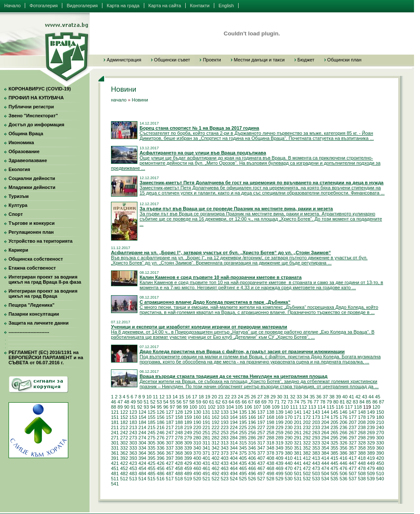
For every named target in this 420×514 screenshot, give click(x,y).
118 (358, 407)
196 (252, 422)
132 (216, 412)
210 (380, 422)
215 (152, 427)
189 (188, 422)
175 (334, 417)
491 (206, 473)
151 (115, 417)
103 (221, 407)
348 (270, 448)
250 (197, 433)
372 (216, 453)
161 (206, 417)
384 (325, 453)
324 (325, 443)
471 (297, 468)
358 (362, 448)
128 (179, 412)
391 (115, 458)
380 (289, 453)
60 (205, 402)
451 (115, 468)
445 (334, 463)
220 (197, 427)
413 (316, 458)
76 (309, 402)
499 (280, 473)
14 (175, 397)
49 (133, 402)
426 (160, 463)
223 (225, 427)
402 (216, 458)
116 (340, 407)
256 (252, 433)
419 (371, 458)
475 (334, 468)
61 (212, 402)
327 (353, 443)
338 (179, 448)
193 (225, 422)
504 (325, 473)
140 (289, 412)
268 (362, 433)
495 (243, 473)
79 (329, 402)
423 (133, 463)
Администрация (124, 60)
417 (353, 458)
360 (380, 448)
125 (152, 412)
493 (225, 473)
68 (257, 402)
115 (330, 407)
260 (289, 433)
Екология (19, 169)
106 (248, 407)
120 (376, 407)
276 (160, 438)
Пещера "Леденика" (32, 305)
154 (142, 417)
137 (261, 412)
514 (142, 479)
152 (124, 417)
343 (225, 448)
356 (344, 448)
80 (336, 402)
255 (243, 433)
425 (152, 463)
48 (127, 402)
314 (233, 443)
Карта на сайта (165, 6)
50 (140, 402)
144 (325, 412)
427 (170, 463)
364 (142, 453)
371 (206, 453)
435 (243, 463)
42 (358, 397)
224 (233, 427)
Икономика (21, 142)
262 (307, 433)
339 (188, 448)
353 (316, 448)
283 (225, 438)
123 (133, 412)
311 (206, 443)
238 (362, 427)
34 (306, 397)
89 (120, 407)
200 (289, 422)
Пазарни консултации (34, 314)
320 (289, 443)
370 (197, 453)
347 (261, 448)
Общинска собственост (36, 259)
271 (115, 438)
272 (124, 438)
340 (197, 448)
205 (334, 422)
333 (133, 448)
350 (289, 448)
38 (332, 397)
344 (233, 448)
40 (345, 397)
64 (231, 402)
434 (233, 463)
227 (261, 427)
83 (356, 402)
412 (307, 458)
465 (243, 468)
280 (197, 438)
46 (114, 402)
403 (225, 458)
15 (181, 397)
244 (142, 433)
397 (170, 458)
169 (280, 417)
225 (243, 427)
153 (133, 417)
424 (142, 463)
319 (280, 443)
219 (188, 427)
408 (270, 458)
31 (286, 397)
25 (247, 397)
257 (261, 433)
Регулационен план (31, 232)
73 (290, 402)
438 (270, 463)
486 (160, 473)
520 (197, 479)
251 (206, 433)
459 (188, 468)
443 (316, 463)
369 (188, 453)
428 (179, 463)
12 (162, 397)
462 (216, 468)
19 (208, 397)
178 (362, 417)
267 (353, 433)
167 (261, 417)
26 (254, 397)
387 (353, 453)
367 (170, 453)
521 (206, 479)
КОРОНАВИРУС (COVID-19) (40, 89)
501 (297, 473)
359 (371, 448)
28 (266, 397)
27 (260, 397)
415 (334, 458)
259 (280, 433)
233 (316, 427)
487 (170, 473)
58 (192, 402)
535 (334, 479)
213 (133, 427)
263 (316, 433)
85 (368, 402)
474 (325, 468)
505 (334, 473)
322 (307, 443)
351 (297, 448)
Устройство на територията (41, 241)
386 (344, 453)
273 (133, 438)
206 (344, 422)
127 (170, 412)
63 (225, 402)
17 (195, 397)
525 (243, 479)
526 (252, 479)
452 (124, 468)
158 (179, 417)
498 (270, 473)
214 (142, 427)
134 (233, 412)
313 (225, 443)
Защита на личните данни (39, 323)
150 (380, 412)
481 (115, 473)
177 (353, 417)
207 (353, 422)
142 (307, 412)
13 (169, 397)
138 (270, 412)
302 (124, 443)
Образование (24, 151)
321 (297, 443)
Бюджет (306, 60)
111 (294, 407)
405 (243, 458)
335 (152, 448)
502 (307, 473)
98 (179, 407)
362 (124, 453)
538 (362, 479)
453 (133, 468)
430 (197, 463)
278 (179, 438)
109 (276, 407)
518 (179, 479)
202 (307, 422)
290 (289, 438)
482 (124, 473)
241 (115, 433)
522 (216, 479)
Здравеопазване (28, 160)
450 (380, 463)
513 (133, 479)
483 (133, 473)
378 (270, 453)
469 (280, 468)
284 (233, 438)
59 (198, 402)
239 (371, 427)
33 (299, 397)
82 (349, 402)
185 (152, 422)
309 (188, 443)
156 (160, 417)
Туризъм (19, 196)
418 (362, 458)
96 (166, 407)
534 (325, 479)
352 (307, 448)
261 (297, 433)
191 (206, 422)
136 (252, 412)
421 (115, 463)
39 (338, 397)
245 (152, 433)
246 (160, 433)
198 (270, 422)
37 (325, 397)
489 (188, 473)
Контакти (200, 6)
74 (297, 402)
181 (115, 422)
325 (334, 443)
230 (289, 427)
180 (380, 417)
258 (270, 433)
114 (321, 407)
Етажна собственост (32, 268)
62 (218, 402)
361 (115, 453)
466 (252, 468)
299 (371, 438)
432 (216, 463)
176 (344, 417)
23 (234, 397)
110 (285, 407)
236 (344, 427)
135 (243, 412)
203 (316, 422)
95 (159, 407)
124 (142, 412)
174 (325, 417)
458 (179, 468)
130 (197, 412)
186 (160, 422)
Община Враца (26, 134)
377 (261, 453)
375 (243, 453)
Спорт (16, 214)
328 (362, 443)
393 (133, 458)
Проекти (212, 60)
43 (365, 397)
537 (353, 479)
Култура (18, 205)
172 (307, 417)
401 (206, 458)
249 (188, 433)
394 (142, 458)
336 (160, 448)
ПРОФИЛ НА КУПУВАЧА (36, 98)
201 (297, 422)
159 (188, 417)
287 (261, 438)
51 (146, 402)
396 (160, 458)
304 (142, 443)
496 (252, 473)
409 (280, 458)
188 (179, 422)
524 (233, 479)
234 (325, 427)
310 (197, 443)
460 (197, 468)
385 (334, 453)
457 (170, 468)
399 (188, 458)
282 (216, 438)
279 (188, 438)
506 (344, 473)
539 (371, 479)
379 (280, 453)
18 (201, 397)
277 (170, 438)
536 (344, 479)
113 (312, 407)
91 (133, 407)
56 (179, 402)
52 (153, 402)
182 (124, 422)
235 (334, 427)
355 (334, 448)
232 (307, 427)
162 (216, 417)
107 (257, 407)
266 (344, 433)
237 (353, 427)
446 (344, 463)
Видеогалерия (82, 6)
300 (380, 438)
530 (289, 479)
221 (206, 427)
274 (142, 438)
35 (312, 397)
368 (179, 453)
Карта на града (123, 6)
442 (307, 463)
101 (202, 407)
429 (188, 463)
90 (127, 407)
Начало (12, 6)
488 (179, 473)
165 (243, 417)
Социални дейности (32, 178)
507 (353, 473)
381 (297, 453)
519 (188, 479)
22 (227, 397)
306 (160, 443)
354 (325, 448)
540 (380, 479)
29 (273, 397)
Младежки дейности (32, 187)
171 (297, 417)
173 (316, 417)
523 (225, 479)
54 (166, 402)
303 (133, 443)
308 (179, 443)
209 (371, 422)
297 (353, 438)
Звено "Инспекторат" (33, 116)
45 (378, 397)
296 (344, 438)
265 (334, 433)
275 (152, 438)
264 (325, 433)
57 (185, 402)
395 (152, 458)
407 (261, 458)
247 (170, 433)
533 (316, 479)
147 (353, 412)
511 (115, 479)
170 (289, 417)
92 (140, 407)
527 (261, 479)
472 (307, 468)
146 (344, 412)
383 (316, 453)
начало (119, 100)
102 (212, 407)
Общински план (344, 60)
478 (362, 468)
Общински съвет (172, 60)
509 (371, 473)
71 (277, 402)
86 (375, 402)
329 (371, 443)
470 (289, 468)
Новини (140, 100)
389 (371, 453)
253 (225, 433)
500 (289, 473)
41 (351, 397)
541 (115, 484)
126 (160, 412)
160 (197, 417)
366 (160, 453)
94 (153, 407)
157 (170, 417)
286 (252, 438)
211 (115, 427)
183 (133, 422)
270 (380, 433)
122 (124, 412)
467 (261, 468)
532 (307, 479)
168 (270, 417)
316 (252, 443)
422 (124, 463)
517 (170, 479)
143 (316, 412)
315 (243, 443)
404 (233, 458)
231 (297, 427)
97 (172, 407)
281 (206, 438)
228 (270, 427)
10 (149, 397)
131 (206, 412)
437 (261, 463)
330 (380, 443)
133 (225, 412)
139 (280, 412)
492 (216, 473)
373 (225, 453)
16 (188, 397)
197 (261, 422)
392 (124, 458)
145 (334, 412)
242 (124, 433)
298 (362, 438)
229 (280, 427)
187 (170, 422)
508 (362, 473)
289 (280, 438)
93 (146, 407)
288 (270, 438)
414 (325, 458)
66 (244, 402)
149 (371, 412)
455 (152, 468)
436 (252, 463)
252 (216, 433)
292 (307, 438)
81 (342, 402)
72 (283, 402)
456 (160, 468)
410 (289, 458)
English (226, 6)
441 (297, 463)
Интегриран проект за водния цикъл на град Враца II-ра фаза (45, 279)
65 (238, 402)
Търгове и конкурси (32, 223)
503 (316, 473)
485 (152, 473)
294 (325, 438)
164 (233, 417)
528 (270, 479)
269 (371, 433)
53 (159, 402)
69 (264, 402)
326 (344, 443)
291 (297, 438)
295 (334, 438)
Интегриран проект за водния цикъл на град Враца (43, 293)
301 (115, 443)
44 (371, 397)
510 (380, 473)
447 (353, 463)
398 (179, 458)
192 (216, 422)
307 (170, 443)
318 (270, 443)
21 (221, 397)
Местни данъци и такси (259, 60)
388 (362, 453)
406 (252, 458)
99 (185, 407)
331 (115, 448)
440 (289, 463)
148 (362, 412)
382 (307, 453)
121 (115, 412)
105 (239, 407)
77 (316, 402)
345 (243, 448)
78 (323, 402)
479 (371, 468)
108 (266, 407)
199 (280, 422)
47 (120, 402)
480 (380, 468)
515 (152, 479)
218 (179, 427)
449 (371, 463)
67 (251, 402)
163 (225, 417)
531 (297, 479)
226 (252, 427)
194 (233, 422)
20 (214, 397)
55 (172, 402)
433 (225, 463)
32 (293, 397)
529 (280, 479)
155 (152, 417)
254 (233, 433)
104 (230, 407)
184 (142, 422)
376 (252, 453)
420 (380, 458)
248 (179, 433)
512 (124, 479)
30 (280, 397)
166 (252, 417)
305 (152, 443)
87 (382, 402)
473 (316, 468)
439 (280, 463)
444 (325, 463)
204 (325, 422)
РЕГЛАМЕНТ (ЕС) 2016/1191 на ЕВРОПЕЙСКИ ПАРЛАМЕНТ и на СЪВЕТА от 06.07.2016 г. (46, 357)
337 (170, 448)
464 (233, 468)
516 (160, 479)
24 (240, 397)
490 (197, 473)
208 (362, 422)
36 (319, 397)
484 (142, 473)
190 (197, 422)
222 (216, 427)
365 (152, 453)
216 (160, 427)
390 (380, 453)
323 (316, 443)
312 (216, 443)
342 (216, 448)
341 (206, 448)
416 (344, 458)
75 (303, 402)
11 (155, 397)
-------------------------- (29, 332)
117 (349, 407)
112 (303, 407)
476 (344, 468)
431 (206, 463)
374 (233, 453)
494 (233, 473)
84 (362, 402)
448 (362, 463)
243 (133, 433)
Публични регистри (31, 107)
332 (124, 448)
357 (353, 448)
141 (297, 412)
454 (142, 468)
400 (197, 458)
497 (261, 473)
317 (261, 443)
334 (142, 448)
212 (124, 427)
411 (297, 458)
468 (270, 468)
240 (380, 427)
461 (206, 468)
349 (280, 448)
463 (225, 468)
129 (188, 412)
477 (353, 468)
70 (271, 402)
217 (170, 427)
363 (133, 453)
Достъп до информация (36, 125)
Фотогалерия (44, 6)
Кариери (18, 250)
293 (316, 438)
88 (114, 407)
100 (193, 407)
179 (371, 417)
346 (252, 448)
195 (243, 422)
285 (243, 438)
